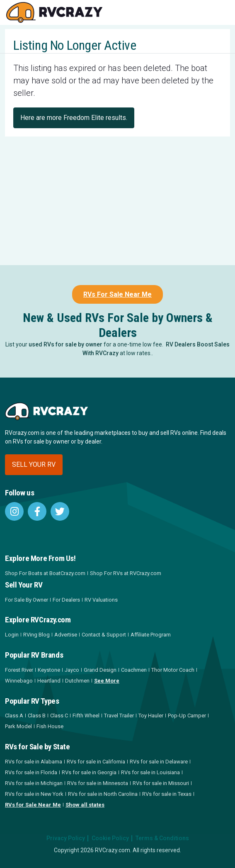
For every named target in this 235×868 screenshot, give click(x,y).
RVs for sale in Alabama (34, 762)
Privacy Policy (66, 838)
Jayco (72, 670)
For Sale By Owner (27, 600)
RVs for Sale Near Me (33, 805)
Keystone (49, 670)
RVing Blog (36, 635)
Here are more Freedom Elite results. (74, 118)
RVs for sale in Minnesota (98, 783)
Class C (59, 716)
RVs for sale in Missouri (161, 783)
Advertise (66, 635)
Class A (14, 716)
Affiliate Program (151, 635)
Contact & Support (104, 635)
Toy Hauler (151, 716)
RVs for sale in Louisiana (150, 772)
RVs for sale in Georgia (89, 772)
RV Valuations (101, 600)
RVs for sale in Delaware (159, 762)
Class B (37, 716)
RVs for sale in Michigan (34, 783)
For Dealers (66, 600)
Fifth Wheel (86, 716)
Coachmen (134, 670)
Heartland (49, 681)
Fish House (50, 726)
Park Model (18, 726)
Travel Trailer (119, 716)
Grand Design (100, 670)
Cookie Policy (110, 838)
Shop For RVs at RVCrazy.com (126, 573)
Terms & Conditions (162, 838)
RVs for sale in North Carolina (103, 794)
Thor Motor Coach (173, 670)
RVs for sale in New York (34, 794)
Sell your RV (34, 464)
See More (107, 681)
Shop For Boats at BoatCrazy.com (45, 573)
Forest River (19, 670)
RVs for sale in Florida (31, 772)
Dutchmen (77, 681)
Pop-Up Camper (187, 716)
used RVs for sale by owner (65, 344)
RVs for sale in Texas (167, 794)
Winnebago (19, 681)
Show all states (85, 805)
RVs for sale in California (96, 762)
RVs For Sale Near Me (117, 294)
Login (12, 635)
